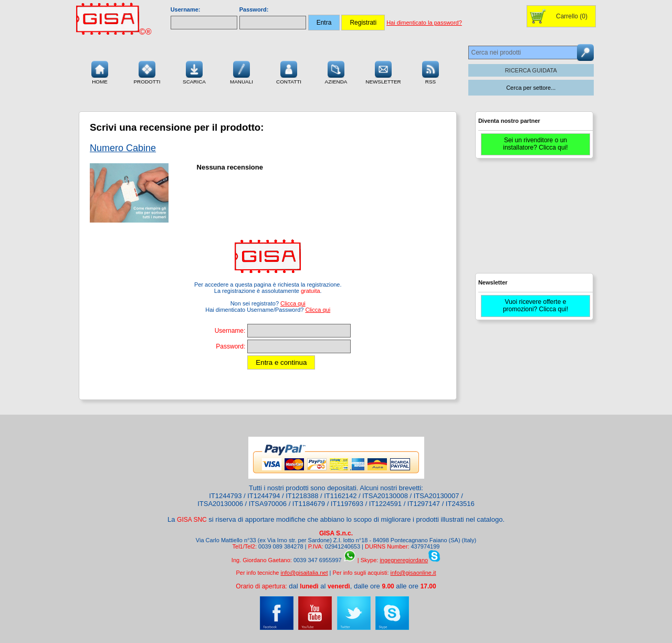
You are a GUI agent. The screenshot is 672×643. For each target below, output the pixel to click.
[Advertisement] (533, 220)
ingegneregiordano (404, 560)
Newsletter (383, 71)
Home (100, 71)
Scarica (194, 71)
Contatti (289, 71)
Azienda (336, 71)
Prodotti (147, 71)
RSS (430, 71)
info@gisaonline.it (413, 573)
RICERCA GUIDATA (531, 70)
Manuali (241, 71)
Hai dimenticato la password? (424, 23)
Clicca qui (293, 303)
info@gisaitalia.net (304, 573)
